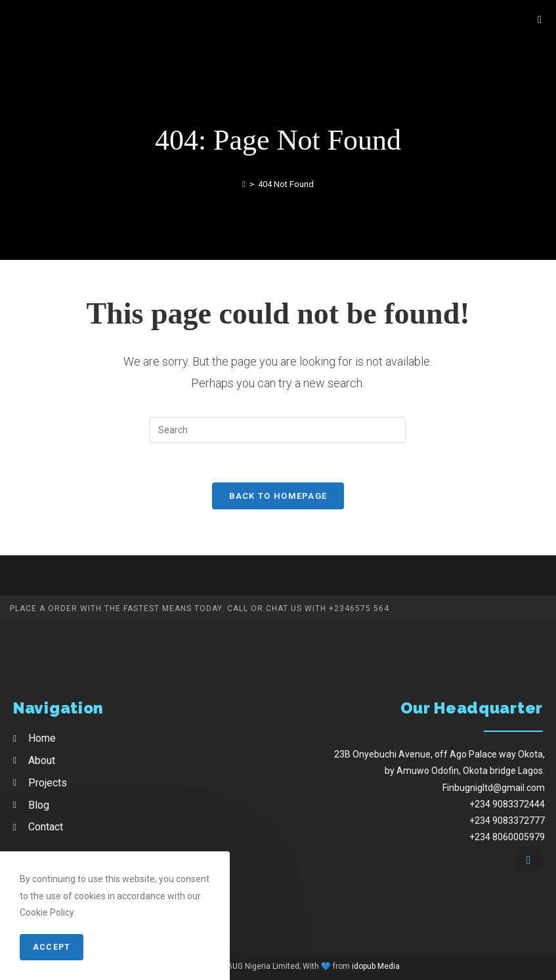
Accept (52, 947)
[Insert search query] (278, 430)
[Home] (244, 184)
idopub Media (376, 966)
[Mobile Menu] (540, 20)
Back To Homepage (278, 496)
